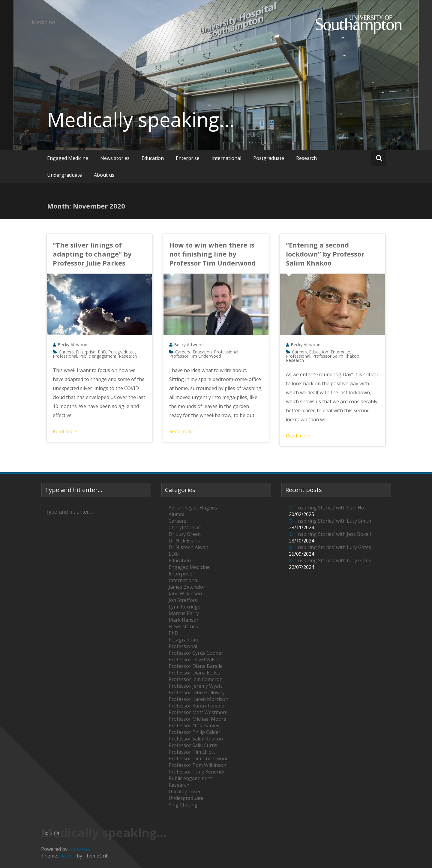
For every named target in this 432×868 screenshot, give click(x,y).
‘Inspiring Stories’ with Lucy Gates (333, 547)
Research (306, 158)
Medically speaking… (141, 119)
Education (153, 158)
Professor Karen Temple (196, 706)
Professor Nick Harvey (194, 725)
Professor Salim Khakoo (336, 356)
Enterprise (188, 158)
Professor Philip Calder (195, 732)
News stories (115, 158)
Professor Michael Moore (197, 719)
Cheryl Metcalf (185, 527)
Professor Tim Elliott (192, 752)
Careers (66, 352)
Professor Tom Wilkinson (197, 765)
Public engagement (98, 356)
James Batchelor (187, 587)
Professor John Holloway (197, 692)
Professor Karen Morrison (198, 699)
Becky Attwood (72, 345)
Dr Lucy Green (185, 534)
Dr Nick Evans (184, 541)
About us (104, 175)
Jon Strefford (183, 600)
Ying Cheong (183, 805)
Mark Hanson (184, 620)
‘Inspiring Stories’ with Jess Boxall (333, 534)
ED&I (174, 554)
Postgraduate (269, 158)
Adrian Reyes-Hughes (193, 508)
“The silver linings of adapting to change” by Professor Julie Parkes (92, 254)
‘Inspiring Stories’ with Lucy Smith (333, 521)
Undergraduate (64, 175)
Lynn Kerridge (184, 607)
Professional (65, 356)
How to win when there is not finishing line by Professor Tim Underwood (212, 254)
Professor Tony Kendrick (197, 772)
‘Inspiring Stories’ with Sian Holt (331, 508)
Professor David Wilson (195, 659)
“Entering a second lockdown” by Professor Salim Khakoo (325, 254)
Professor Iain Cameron (196, 679)
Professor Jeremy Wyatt (195, 686)
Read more (65, 431)
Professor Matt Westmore (198, 712)
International (226, 158)
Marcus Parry (184, 613)
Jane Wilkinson (185, 593)
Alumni (176, 514)
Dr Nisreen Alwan (188, 547)
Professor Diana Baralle (196, 666)
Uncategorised (185, 791)
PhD (102, 352)
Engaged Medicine (68, 158)
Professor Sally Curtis (193, 745)
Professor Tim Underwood (195, 356)
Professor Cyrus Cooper (196, 653)
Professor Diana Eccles (194, 673)
